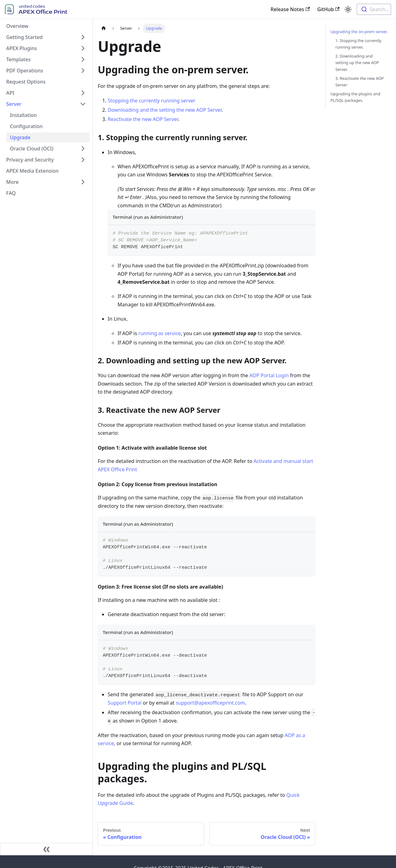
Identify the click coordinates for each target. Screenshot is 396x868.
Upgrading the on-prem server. (359, 32)
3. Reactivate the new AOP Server (359, 82)
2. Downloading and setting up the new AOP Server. (357, 63)
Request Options (26, 82)
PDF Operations (25, 71)
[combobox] (374, 9)
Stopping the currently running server (152, 101)
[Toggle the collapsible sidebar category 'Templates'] (83, 59)
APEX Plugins (22, 48)
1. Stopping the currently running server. (358, 44)
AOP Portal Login (269, 375)
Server (14, 104)
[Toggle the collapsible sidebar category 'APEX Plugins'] (83, 48)
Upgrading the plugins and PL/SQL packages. (355, 97)
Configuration (26, 126)
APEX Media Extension (32, 171)
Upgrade (20, 137)
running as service (159, 333)
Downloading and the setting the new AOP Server (165, 110)
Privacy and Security (30, 160)
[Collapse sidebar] (46, 849)
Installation (23, 115)
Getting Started (24, 37)
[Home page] (104, 28)
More (12, 182)
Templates (18, 59)
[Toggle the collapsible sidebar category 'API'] (83, 93)
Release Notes (290, 9)
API (10, 93)
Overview (17, 26)
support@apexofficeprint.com (210, 703)
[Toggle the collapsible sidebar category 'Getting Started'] (83, 37)
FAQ (11, 193)
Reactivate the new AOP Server (143, 119)
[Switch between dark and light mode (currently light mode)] (348, 9)
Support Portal (125, 703)
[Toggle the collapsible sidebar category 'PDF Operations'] (83, 71)
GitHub (328, 9)
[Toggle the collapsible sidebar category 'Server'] (83, 104)
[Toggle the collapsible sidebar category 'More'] (83, 182)
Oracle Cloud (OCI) (32, 149)
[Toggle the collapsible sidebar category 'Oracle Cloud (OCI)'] (83, 149)
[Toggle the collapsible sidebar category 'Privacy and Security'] (83, 160)
